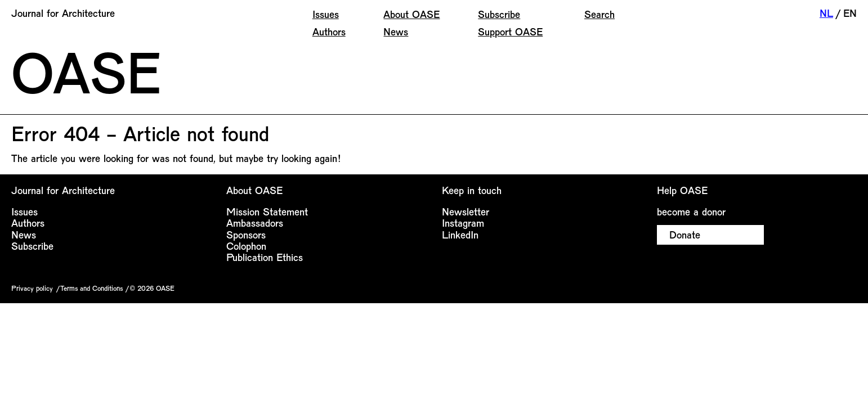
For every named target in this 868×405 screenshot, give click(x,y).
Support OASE (510, 31)
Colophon (246, 246)
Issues (326, 14)
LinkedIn (460, 235)
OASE (86, 71)
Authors (329, 31)
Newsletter (466, 211)
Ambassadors (255, 223)
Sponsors (246, 235)
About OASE (411, 14)
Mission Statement (267, 211)
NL (826, 13)
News (396, 31)
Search (599, 14)
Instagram (463, 223)
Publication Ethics (265, 257)
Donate (685, 235)
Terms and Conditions (91, 288)
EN (850, 13)
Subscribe (499, 14)
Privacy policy (32, 288)
